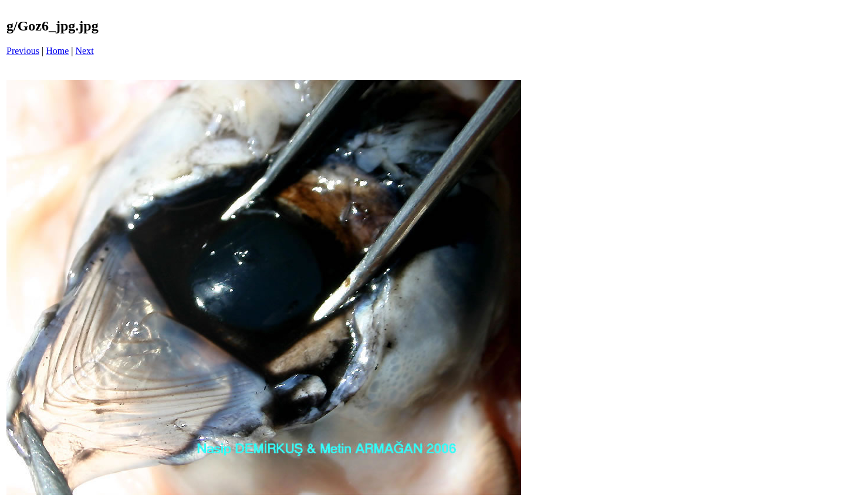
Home (57, 51)
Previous (23, 51)
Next (85, 51)
